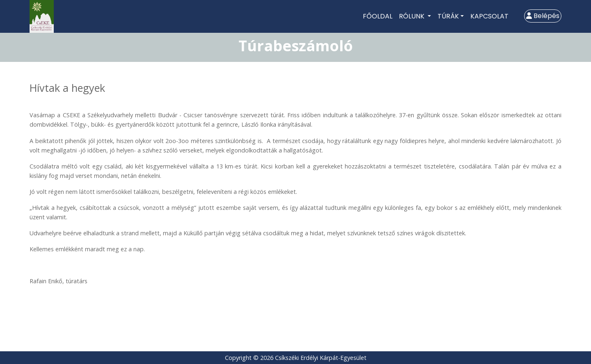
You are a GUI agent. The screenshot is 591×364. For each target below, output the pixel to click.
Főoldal (378, 16)
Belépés (543, 16)
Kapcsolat (489, 16)
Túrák (448, 16)
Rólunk (412, 16)
